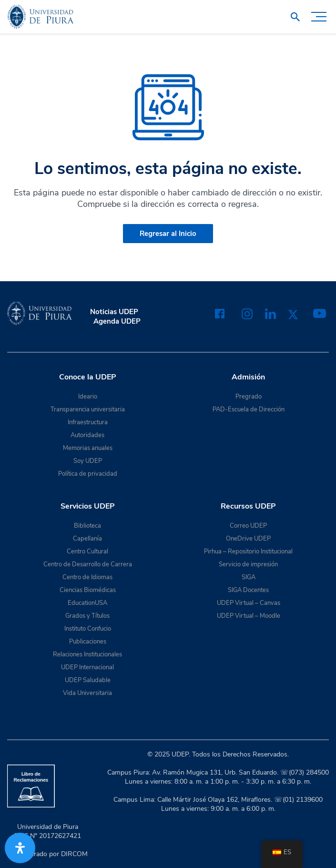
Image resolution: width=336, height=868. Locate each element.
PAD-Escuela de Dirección (249, 409)
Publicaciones (88, 642)
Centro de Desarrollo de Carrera (88, 564)
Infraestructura (88, 422)
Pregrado (249, 397)
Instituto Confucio (88, 629)
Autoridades (87, 435)
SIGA (249, 577)
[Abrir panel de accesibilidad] (20, 848)
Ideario (88, 397)
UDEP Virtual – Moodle (249, 616)
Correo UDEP (248, 526)
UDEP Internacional (87, 667)
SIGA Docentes (248, 590)
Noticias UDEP (114, 312)
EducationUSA (87, 603)
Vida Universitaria (87, 693)
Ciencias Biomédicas (88, 590)
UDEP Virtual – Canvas (249, 603)
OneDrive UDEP (248, 539)
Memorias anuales (88, 448)
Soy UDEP (88, 461)
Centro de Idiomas (87, 577)
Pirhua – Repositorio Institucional (248, 551)
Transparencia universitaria (88, 409)
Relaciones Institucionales (87, 654)
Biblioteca (87, 526)
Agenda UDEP (117, 321)
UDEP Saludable (88, 680)
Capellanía (87, 539)
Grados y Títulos (87, 616)
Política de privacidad (88, 474)
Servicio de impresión (248, 564)
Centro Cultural (87, 551)
